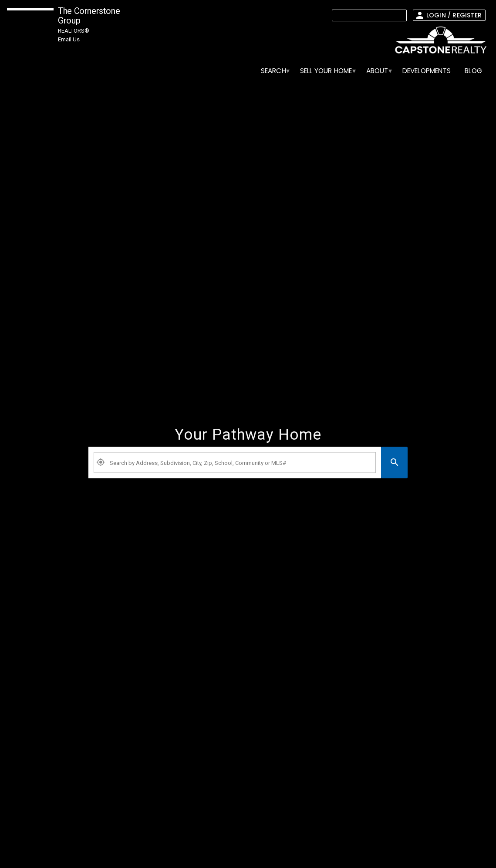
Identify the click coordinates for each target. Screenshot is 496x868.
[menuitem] (273, 71)
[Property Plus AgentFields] (235, 463)
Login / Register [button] (454, 15)
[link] (439, 40)
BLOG (473, 71)
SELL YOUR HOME (326, 71)
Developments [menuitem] (427, 71)
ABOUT (377, 71)
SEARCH (273, 71)
